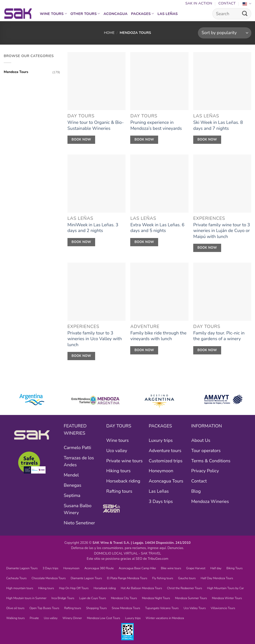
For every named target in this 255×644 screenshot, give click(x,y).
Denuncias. (176, 548)
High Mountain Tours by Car (226, 588)
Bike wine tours (171, 568)
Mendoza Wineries (210, 501)
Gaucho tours (187, 578)
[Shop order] (225, 33)
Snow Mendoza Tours (126, 608)
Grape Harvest (196, 568)
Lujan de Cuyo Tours (93, 598)
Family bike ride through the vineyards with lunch (158, 336)
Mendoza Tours (16, 72)
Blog (196, 491)
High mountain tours (20, 588)
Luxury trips (161, 440)
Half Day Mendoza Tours (217, 578)
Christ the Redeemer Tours (185, 588)
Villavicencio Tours (223, 608)
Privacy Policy (205, 471)
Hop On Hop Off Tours (74, 588)
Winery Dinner (72, 618)
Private (34, 618)
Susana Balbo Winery (78, 509)
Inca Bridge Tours (63, 598)
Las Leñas (168, 14)
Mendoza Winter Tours (227, 598)
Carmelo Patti (77, 448)
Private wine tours (125, 461)
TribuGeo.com (158, 559)
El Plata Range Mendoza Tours (127, 578)
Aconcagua (116, 14)
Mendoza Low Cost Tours (103, 618)
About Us (201, 440)
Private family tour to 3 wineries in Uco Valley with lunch (95, 339)
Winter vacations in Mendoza (165, 618)
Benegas (72, 485)
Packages (142, 14)
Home (109, 33)
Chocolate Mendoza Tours (49, 578)
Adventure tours (165, 451)
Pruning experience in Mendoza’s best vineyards (156, 125)
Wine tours (53, 14)
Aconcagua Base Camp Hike (137, 568)
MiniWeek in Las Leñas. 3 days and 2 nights (93, 228)
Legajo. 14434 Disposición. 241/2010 (162, 543)
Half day (216, 568)
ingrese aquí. (157, 548)
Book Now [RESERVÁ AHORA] (81, 140)
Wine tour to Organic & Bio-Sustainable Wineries (96, 125)
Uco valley (117, 451)
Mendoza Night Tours (156, 598)
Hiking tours (119, 471)
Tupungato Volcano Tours (162, 608)
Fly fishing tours (163, 578)
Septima (72, 495)
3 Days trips (161, 501)
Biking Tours (234, 568)
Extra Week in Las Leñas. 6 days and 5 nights (157, 228)
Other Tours (85, 14)
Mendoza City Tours (124, 598)
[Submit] (245, 14)
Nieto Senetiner (79, 523)
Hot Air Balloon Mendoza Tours (141, 588)
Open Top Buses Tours (44, 608)
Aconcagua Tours (166, 481)
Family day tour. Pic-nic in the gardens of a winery (219, 336)
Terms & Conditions (211, 461)
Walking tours (15, 618)
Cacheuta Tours (16, 578)
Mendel (71, 475)
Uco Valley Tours (195, 608)
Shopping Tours (96, 608)
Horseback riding (123, 481)
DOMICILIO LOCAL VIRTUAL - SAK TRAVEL (127, 553)
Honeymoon (161, 471)
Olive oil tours (15, 608)
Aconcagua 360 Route (99, 568)
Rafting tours (119, 491)
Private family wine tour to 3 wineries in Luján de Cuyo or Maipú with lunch (222, 231)
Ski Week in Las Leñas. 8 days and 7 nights (218, 125)
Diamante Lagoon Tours (22, 568)
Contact (227, 3)
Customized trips (165, 461)
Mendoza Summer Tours (191, 598)
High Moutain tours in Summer (26, 598)
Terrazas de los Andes (79, 461)
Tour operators (206, 451)
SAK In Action (199, 3)
